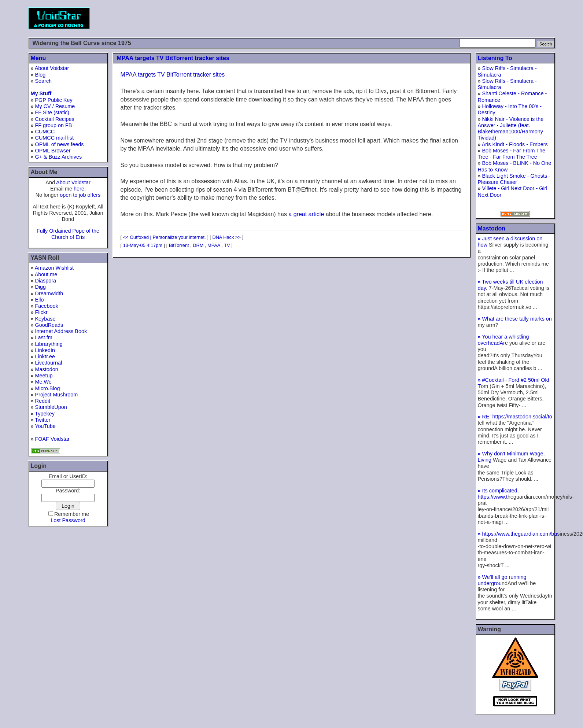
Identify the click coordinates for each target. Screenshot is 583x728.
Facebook (47, 306)
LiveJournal (49, 363)
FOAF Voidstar (52, 439)
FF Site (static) (52, 112)
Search (44, 81)
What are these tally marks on (515, 319)
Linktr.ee (45, 356)
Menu (38, 58)
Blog (40, 75)
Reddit (43, 401)
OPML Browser (53, 151)
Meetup (44, 376)
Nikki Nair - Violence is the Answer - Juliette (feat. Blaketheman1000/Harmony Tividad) (511, 129)
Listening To (495, 58)
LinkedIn (45, 350)
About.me (46, 274)
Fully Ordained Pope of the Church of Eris (68, 234)
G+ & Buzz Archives (59, 157)
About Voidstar (52, 68)
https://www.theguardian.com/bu (518, 534)
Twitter (43, 420)
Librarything (49, 344)
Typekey (45, 414)
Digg (41, 287)
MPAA (214, 245)
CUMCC (45, 132)
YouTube (45, 426)
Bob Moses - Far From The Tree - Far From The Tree (512, 154)
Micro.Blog (48, 388)
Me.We (43, 382)
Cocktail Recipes (55, 119)
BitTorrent (179, 245)
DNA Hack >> (226, 237)
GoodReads (49, 325)
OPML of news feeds (60, 144)
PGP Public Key (54, 100)
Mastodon (47, 369)
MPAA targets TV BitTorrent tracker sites (173, 58)
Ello (40, 300)
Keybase (45, 319)
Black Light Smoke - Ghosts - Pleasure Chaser (514, 179)
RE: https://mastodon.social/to (515, 417)
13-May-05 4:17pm (143, 245)
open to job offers (80, 195)
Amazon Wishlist (54, 268)
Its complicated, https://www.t (498, 494)
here (79, 189)
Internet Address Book (61, 331)
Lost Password (68, 520)
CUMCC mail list (55, 138)
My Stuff (41, 93)
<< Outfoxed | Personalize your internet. (165, 237)
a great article (306, 214)
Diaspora (46, 281)
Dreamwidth (49, 293)
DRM (198, 245)
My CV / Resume (55, 106)
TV (227, 245)
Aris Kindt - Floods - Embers (515, 144)
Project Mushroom (57, 395)
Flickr (41, 312)
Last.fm (44, 337)
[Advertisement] (422, 18)
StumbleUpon (51, 407)
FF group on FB (54, 125)
